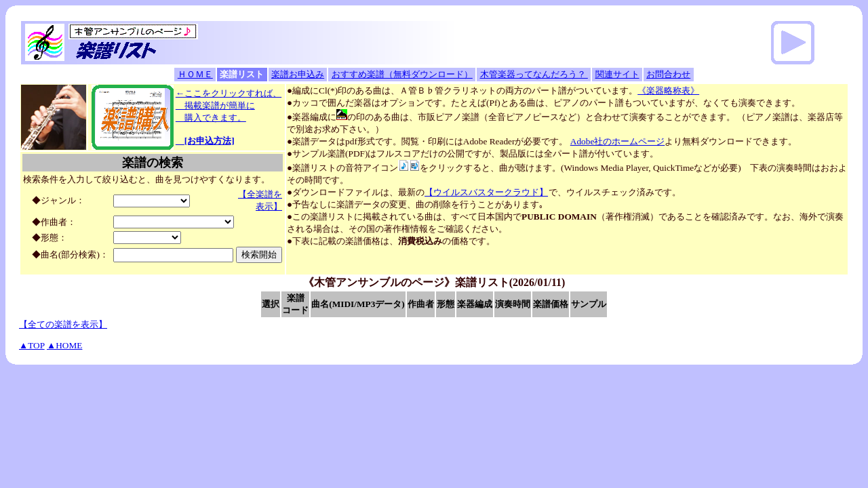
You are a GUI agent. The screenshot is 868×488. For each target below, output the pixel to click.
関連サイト (617, 74)
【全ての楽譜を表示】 (63, 324)
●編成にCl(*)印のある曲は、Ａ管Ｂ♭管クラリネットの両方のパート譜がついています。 (493, 90)
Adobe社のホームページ (618, 141)
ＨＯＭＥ (195, 74)
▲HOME (64, 345)
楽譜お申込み (298, 74)
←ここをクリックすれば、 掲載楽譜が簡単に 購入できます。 (229, 117)
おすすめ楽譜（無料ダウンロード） (402, 74)
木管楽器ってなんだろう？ (534, 74)
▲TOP (32, 345)
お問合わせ (668, 74)
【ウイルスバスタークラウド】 (486, 192)
